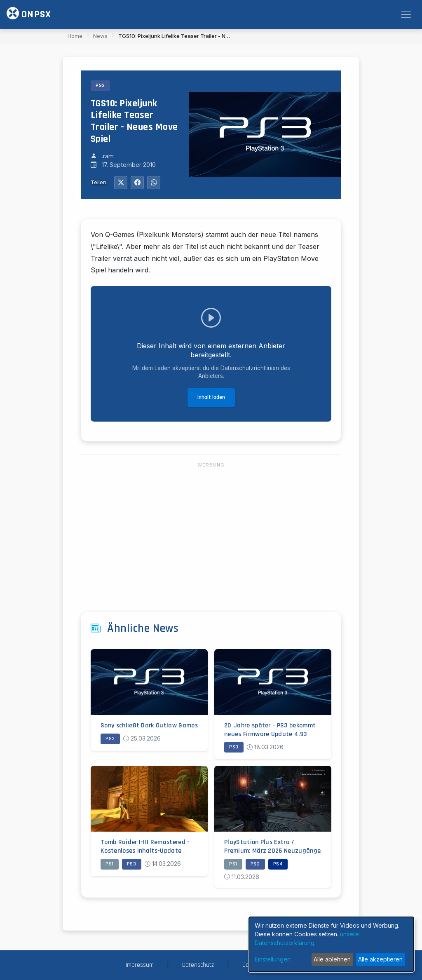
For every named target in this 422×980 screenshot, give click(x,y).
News (100, 36)
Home (75, 36)
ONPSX (29, 14)
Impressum (140, 965)
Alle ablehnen (332, 959)
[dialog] (331, 944)
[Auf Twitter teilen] (121, 183)
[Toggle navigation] (406, 14)
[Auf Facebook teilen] (137, 183)
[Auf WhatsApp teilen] (154, 183)
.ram (108, 156)
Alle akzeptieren (380, 959)
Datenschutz (198, 965)
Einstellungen (273, 959)
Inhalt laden (211, 397)
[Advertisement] (211, 528)
